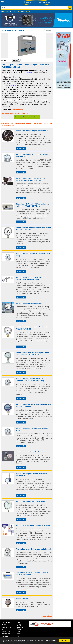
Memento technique (5, 636)
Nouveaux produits (5, 627)
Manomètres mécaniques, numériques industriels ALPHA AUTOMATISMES (30, 179)
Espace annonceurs (20, 634)
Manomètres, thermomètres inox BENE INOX (33, 525)
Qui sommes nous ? (6, 623)
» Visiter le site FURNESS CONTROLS (15, 113)
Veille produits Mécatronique (6, 632)
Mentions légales (20, 630)
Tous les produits (45, 616)
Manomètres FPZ (22, 599)
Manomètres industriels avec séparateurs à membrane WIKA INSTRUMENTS (32, 354)
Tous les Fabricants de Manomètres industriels (34, 549)
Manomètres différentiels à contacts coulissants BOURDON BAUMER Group (30, 380)
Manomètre (33, 123)
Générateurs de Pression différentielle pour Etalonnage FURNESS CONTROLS (32, 205)
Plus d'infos (25, 642)
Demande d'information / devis (27, 117)
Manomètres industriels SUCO (27, 452)
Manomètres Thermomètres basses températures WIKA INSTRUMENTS (29, 278)
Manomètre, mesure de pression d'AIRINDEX (33, 131)
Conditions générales (20, 627)
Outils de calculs (20, 623)
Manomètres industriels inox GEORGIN (30, 501)
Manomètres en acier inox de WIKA (29, 303)
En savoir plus (21, 148)
